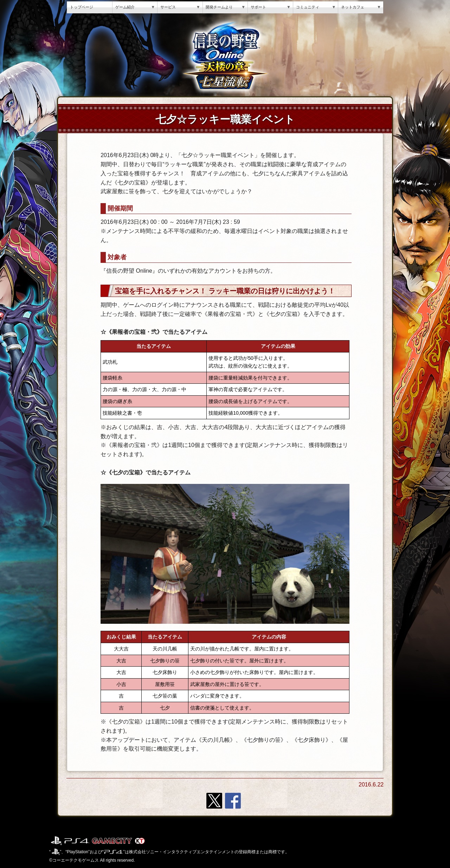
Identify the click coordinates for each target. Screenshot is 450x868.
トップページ (82, 7)
